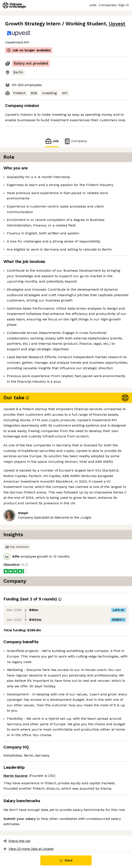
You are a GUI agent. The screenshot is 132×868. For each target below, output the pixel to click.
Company (75, 141)
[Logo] (14, 5)
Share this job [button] (17, 841)
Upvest (117, 24)
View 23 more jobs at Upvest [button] (28, 849)
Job (52, 141)
